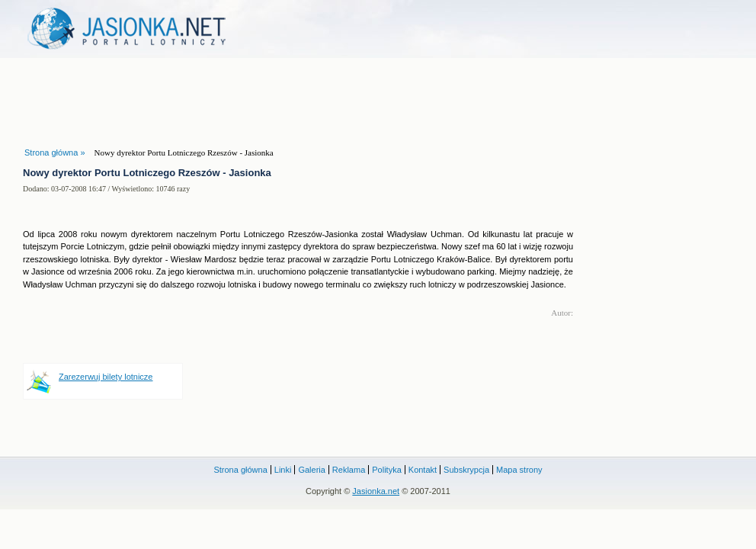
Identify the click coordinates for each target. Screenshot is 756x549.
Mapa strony (519, 470)
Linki (283, 470)
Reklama (349, 470)
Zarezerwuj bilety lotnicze (106, 377)
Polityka (387, 470)
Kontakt (423, 470)
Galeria (311, 470)
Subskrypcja (466, 470)
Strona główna (240, 470)
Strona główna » (55, 152)
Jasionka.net (376, 491)
